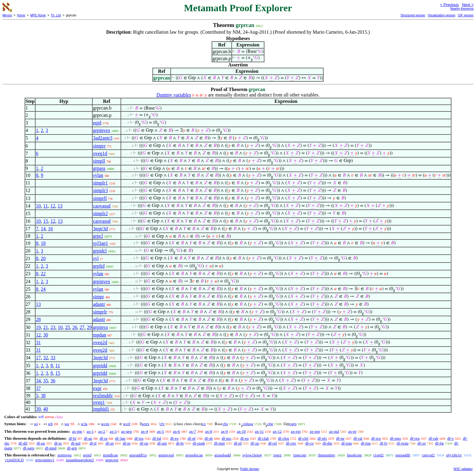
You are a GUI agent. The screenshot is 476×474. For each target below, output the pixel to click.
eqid (97, 123)
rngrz (277, 455)
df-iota (347, 443)
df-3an (120, 438)
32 (46, 358)
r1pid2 (379, 455)
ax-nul (334, 431)
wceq (105, 424)
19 (38, 327)
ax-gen (126, 431)
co (204, 424)
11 (45, 206)
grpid (87, 455)
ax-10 (241, 431)
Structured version (413, 15)
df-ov (422, 443)
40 (46, 409)
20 (43, 258)
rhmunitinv (327, 455)
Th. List (56, 15)
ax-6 (177, 431)
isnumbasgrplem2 (80, 460)
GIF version (466, 15)
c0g (270, 424)
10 (38, 206)
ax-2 (102, 431)
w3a (84, 424)
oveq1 (99, 402)
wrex (145, 424)
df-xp (255, 443)
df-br (180, 443)
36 (53, 381)
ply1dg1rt (454, 455)
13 (60, 206)
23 (53, 327)
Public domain (250, 469)
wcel (127, 424)
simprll (100, 198)
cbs (225, 424)
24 (43, 289)
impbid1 (101, 409)
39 (38, 409)
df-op (144, 443)
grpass (99, 168)
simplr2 (100, 213)
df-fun (366, 443)
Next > (468, 5)
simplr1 (100, 183)
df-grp (72, 448)
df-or (104, 438)
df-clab (263, 438)
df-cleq (283, 438)
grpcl (98, 236)
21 (46, 327)
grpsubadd (223, 455)
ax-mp (77, 431)
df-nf (192, 438)
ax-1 (90, 431)
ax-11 (259, 431)
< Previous (449, 5)
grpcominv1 (45, 460)
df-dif (23, 443)
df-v (450, 438)
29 (89, 327)
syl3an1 (100, 243)
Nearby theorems (462, 9)
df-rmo (396, 438)
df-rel (272, 443)
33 (53, 358)
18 (43, 243)
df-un (41, 443)
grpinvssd (166, 455)
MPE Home (38, 15)
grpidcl (100, 251)
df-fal (157, 438)
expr (97, 388)
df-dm (328, 443)
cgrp (293, 424)
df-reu (415, 438)
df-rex (376, 438)
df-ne (340, 438)
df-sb (209, 438)
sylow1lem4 (252, 455)
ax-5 (160, 431)
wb (50, 424)
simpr (98, 297)
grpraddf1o (138, 455)
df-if (93, 443)
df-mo (226, 438)
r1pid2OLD (14, 460)
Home (21, 15)
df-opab (199, 443)
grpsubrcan (194, 455)
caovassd (102, 206)
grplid (99, 266)
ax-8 (209, 431)
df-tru (139, 438)
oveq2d (100, 342)
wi (36, 424)
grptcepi (112, 460)
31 (38, 342)
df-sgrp (29, 448)
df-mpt (219, 443)
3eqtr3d (100, 229)
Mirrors (7, 15)
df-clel (303, 438)
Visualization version (442, 15)
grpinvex (102, 130)
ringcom (300, 455)
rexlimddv (103, 396)
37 (38, 388)
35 (46, 381)
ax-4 (144, 431)
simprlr (100, 312)
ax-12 (277, 431)
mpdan (100, 335)
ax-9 (224, 431)
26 (75, 327)
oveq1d (100, 153)
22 (43, 274)
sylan (98, 175)
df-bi (72, 438)
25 (67, 327)
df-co (309, 443)
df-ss (58, 443)
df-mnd (51, 448)
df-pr (127, 443)
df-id (238, 443)
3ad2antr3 (103, 138)
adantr (99, 304)
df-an (88, 438)
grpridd (100, 366)
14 (43, 229)
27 (82, 327)
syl (96, 258)
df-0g (439, 443)
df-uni (162, 443)
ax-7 (193, 431)
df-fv (384, 443)
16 (50, 229)
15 (46, 221)
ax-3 (113, 431)
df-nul (76, 443)
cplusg (248, 424)
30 (46, 335)
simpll (99, 161)
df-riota (403, 443)
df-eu (245, 438)
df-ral (358, 438)
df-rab (433, 438)
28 (38, 319)
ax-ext (296, 431)
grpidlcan (110, 455)
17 (38, 358)
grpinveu (64, 455)
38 (43, 396)
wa (67, 424)
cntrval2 (428, 455)
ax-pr (352, 431)
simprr (99, 146)
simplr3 (100, 190)
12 (53, 206)
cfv (162, 424)
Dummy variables (174, 95)
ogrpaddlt (403, 455)
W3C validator (463, 469)
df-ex (174, 438)
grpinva (100, 327)
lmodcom (354, 455)
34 (38, 381)
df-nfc (322, 438)
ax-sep (315, 431)
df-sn (110, 443)
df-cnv (291, 443)
